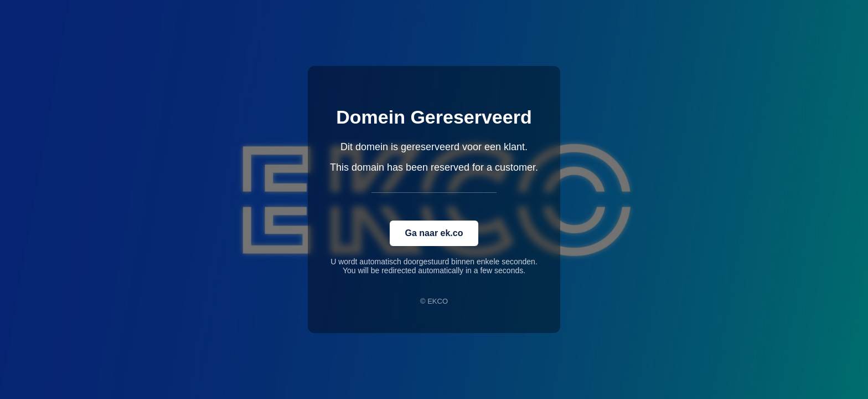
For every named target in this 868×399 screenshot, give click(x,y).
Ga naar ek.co (434, 233)
